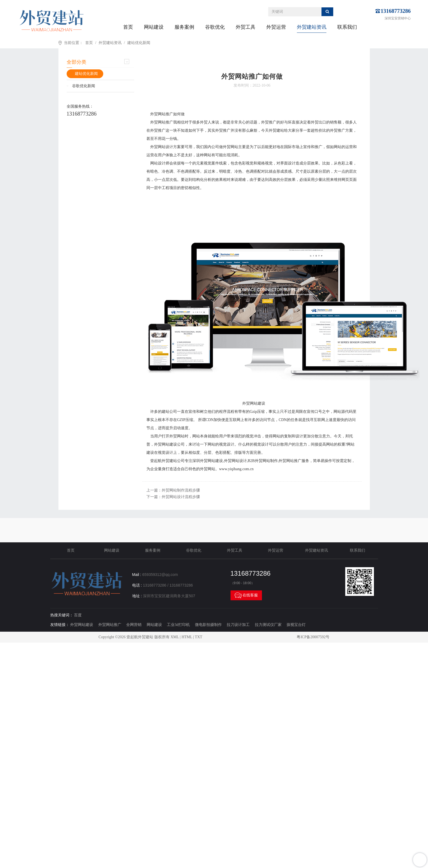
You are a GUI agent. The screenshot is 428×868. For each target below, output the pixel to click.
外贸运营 (276, 27)
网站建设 (154, 27)
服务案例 (184, 27)
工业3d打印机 (178, 625)
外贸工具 (246, 27)
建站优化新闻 (139, 43)
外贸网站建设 (82, 625)
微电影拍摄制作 (208, 625)
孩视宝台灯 (296, 625)
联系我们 (347, 27)
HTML (187, 637)
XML (175, 637)
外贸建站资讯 (312, 27)
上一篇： (173, 490)
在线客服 (246, 595)
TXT (198, 637)
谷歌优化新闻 (84, 86)
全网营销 (134, 625)
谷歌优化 (215, 27)
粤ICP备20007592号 (313, 637)
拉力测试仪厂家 (268, 625)
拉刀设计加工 (238, 625)
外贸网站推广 (110, 625)
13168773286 (396, 11)
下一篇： (173, 497)
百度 (78, 615)
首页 (128, 27)
